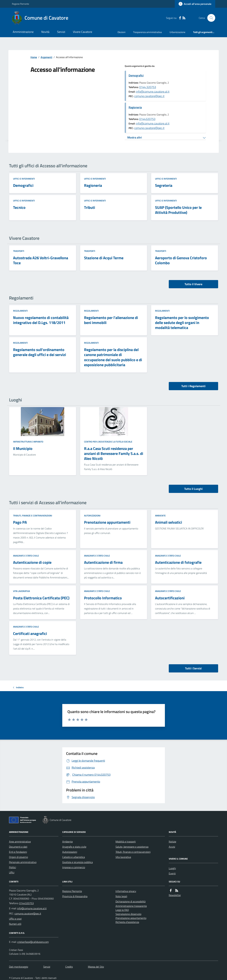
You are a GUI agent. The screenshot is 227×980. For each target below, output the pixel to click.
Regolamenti (20, 311)
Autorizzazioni (92, 516)
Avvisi (172, 847)
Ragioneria (135, 107)
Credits (69, 967)
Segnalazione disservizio (128, 914)
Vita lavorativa (21, 591)
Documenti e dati (18, 847)
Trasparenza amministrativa (147, 32)
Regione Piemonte (20, 4)
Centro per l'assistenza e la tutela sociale (108, 442)
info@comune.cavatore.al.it (153, 92)
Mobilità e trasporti (126, 842)
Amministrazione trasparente (131, 906)
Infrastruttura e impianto (28, 442)
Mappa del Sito (96, 967)
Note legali (121, 896)
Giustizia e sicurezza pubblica (78, 862)
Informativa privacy (126, 891)
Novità (45, 32)
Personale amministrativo (23, 862)
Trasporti (19, 251)
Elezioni (121, 32)
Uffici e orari (15, 919)
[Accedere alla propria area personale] (195, 4)
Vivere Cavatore (83, 32)
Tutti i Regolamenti (193, 386)
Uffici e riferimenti (24, 179)
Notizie (172, 842)
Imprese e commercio (74, 867)
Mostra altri (135, 137)
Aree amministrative (20, 842)
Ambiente (160, 516)
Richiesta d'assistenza (127, 922)
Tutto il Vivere (193, 284)
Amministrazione (23, 32)
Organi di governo (18, 857)
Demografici (136, 75)
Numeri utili (15, 924)
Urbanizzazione (177, 32)
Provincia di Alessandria (75, 896)
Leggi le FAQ (122, 910)
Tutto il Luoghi (193, 489)
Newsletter (175, 895)
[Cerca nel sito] (210, 18)
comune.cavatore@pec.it (149, 96)
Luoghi (172, 868)
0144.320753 (148, 87)
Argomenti (46, 57)
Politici (13, 867)
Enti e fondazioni (18, 852)
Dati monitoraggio (19, 967)
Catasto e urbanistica (74, 857)
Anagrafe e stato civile (26, 556)
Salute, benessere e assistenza (132, 847)
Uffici (12, 872)
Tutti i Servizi (193, 668)
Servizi (61, 32)
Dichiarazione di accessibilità (131, 901)
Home (34, 57)
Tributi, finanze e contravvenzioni (33, 516)
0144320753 (147, 119)
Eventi (172, 873)
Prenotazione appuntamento (131, 918)
